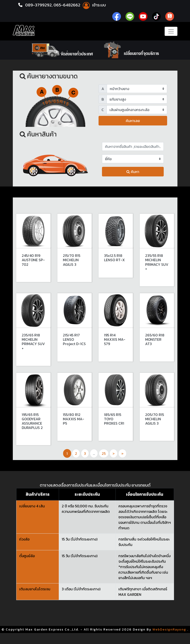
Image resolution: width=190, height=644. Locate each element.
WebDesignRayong (169, 629)
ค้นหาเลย (133, 121)
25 (104, 453)
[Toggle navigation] (171, 31)
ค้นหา (133, 172)
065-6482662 (67, 5)
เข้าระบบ (94, 5)
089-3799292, (39, 5)
